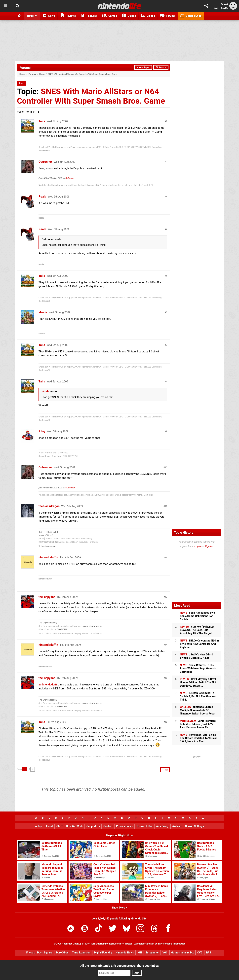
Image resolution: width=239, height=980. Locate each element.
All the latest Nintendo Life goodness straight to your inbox (119, 966)
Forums (25, 68)
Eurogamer (152, 953)
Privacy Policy (124, 826)
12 (166, 557)
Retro (42, 74)
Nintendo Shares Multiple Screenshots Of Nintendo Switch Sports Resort (198, 710)
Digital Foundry (103, 953)
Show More (120, 908)
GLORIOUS (62, 629)
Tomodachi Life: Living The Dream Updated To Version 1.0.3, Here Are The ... (199, 738)
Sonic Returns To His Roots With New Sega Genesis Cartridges (198, 668)
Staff (59, 826)
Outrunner (45, 162)
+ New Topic (143, 67)
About (49, 826)
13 (166, 597)
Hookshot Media (71, 944)
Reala (42, 196)
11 (166, 506)
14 (166, 645)
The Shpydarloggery (48, 623)
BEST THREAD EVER (48, 532)
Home (22, 74)
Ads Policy (162, 826)
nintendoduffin (48, 557)
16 (166, 722)
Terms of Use (144, 826)
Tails (42, 121)
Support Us (93, 826)
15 (166, 678)
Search (161, 67)
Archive (177, 826)
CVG (200, 953)
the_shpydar (47, 597)
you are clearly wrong (91, 626)
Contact (108, 826)
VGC (165, 953)
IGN (140, 953)
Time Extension (81, 953)
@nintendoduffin (48, 685)
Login (217, 8)
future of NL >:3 (46, 535)
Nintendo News (125, 953)
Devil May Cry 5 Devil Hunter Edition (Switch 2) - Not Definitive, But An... (198, 682)
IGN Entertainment (101, 944)
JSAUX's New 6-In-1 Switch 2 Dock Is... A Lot (196, 656)
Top (39, 826)
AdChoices (140, 944)
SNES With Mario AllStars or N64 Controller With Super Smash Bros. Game (91, 96)
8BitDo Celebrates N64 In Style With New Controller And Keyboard (199, 644)
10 (166, 467)
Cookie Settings (194, 826)
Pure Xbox (62, 953)
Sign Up (224, 8)
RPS (209, 953)
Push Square (45, 953)
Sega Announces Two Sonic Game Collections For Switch (197, 616)
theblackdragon (49, 506)
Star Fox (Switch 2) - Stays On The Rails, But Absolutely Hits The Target (198, 630)
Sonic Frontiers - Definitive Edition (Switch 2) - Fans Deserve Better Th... (199, 724)
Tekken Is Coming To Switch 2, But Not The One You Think (198, 696)
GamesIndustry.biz (182, 953)
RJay (42, 431)
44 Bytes (128, 944)
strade (43, 312)
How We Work (74, 826)
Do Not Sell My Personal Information (166, 944)
